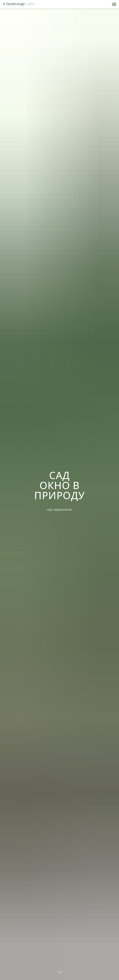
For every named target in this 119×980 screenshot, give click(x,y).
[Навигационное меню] (114, 4)
